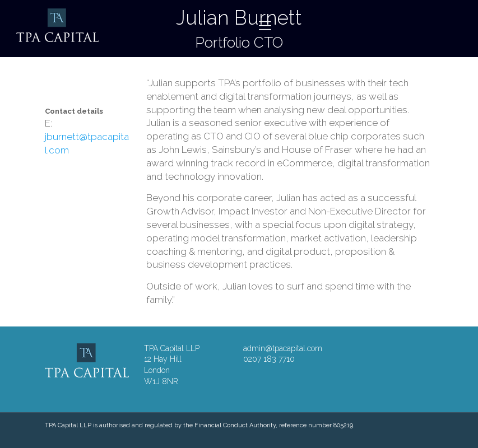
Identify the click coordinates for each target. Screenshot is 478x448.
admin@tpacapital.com (283, 348)
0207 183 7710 (269, 359)
